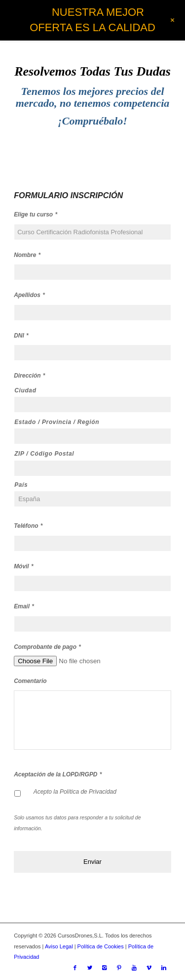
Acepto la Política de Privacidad (75, 792)
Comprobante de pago (47, 647)
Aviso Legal (59, 946)
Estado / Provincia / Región (57, 422)
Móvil (24, 566)
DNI (21, 335)
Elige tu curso (36, 214)
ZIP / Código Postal (44, 454)
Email (24, 606)
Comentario (30, 681)
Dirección (30, 375)
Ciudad (25, 390)
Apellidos (29, 295)
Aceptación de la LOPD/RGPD (58, 774)
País (21, 485)
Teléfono (28, 526)
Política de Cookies (101, 946)
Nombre (27, 255)
